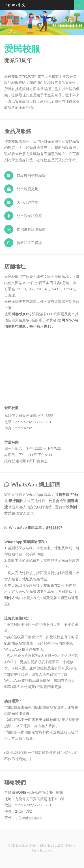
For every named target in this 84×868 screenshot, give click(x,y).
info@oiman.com (29, 817)
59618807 (54, 527)
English (9, 5)
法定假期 (19, 461)
